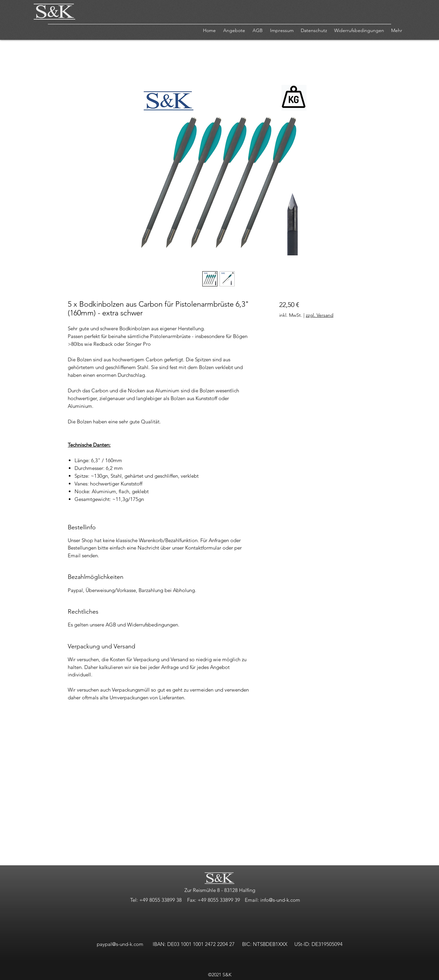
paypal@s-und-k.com (120, 944)
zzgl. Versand (320, 315)
